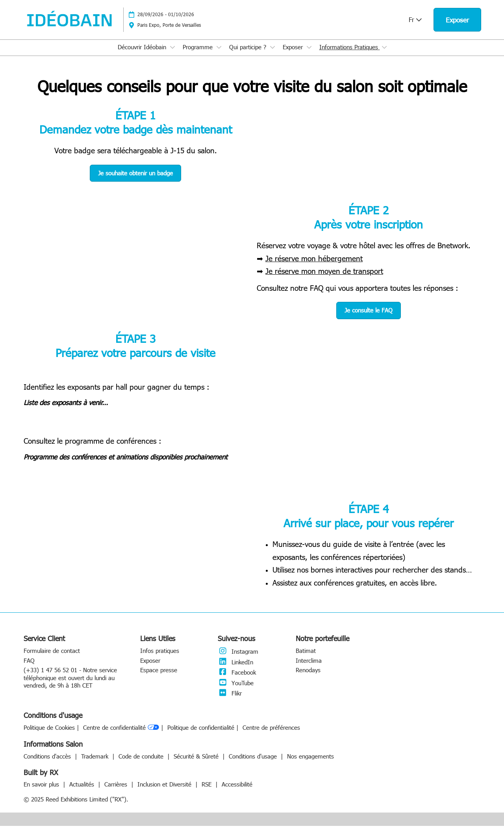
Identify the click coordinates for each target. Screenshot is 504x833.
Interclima (309, 668)
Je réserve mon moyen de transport (324, 278)
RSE (208, 791)
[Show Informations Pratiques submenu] (384, 55)
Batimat (306, 658)
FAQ (29, 668)
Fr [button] (415, 27)
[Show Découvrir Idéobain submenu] (172, 55)
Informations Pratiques (350, 54)
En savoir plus (42, 791)
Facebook (237, 679)
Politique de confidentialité (201, 735)
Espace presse (159, 677)
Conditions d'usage (254, 763)
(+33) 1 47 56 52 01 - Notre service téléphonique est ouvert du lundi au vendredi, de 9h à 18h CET (70, 685)
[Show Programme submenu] (219, 55)
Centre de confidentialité (121, 735)
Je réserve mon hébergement (314, 265)
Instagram (238, 658)
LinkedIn (235, 669)
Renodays (308, 677)
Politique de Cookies (49, 735)
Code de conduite (142, 763)
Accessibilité (237, 791)
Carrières (117, 791)
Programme (199, 54)
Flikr (230, 700)
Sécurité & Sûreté (197, 763)
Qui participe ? (249, 54)
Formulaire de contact (52, 658)
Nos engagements (310, 763)
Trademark (96, 763)
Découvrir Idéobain (143, 54)
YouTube (236, 690)
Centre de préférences (271, 735)
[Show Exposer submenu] (309, 55)
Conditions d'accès (48, 763)
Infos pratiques (160, 658)
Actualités (83, 791)
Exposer (294, 54)
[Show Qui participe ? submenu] (272, 55)
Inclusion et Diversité (165, 791)
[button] (457, 27)
